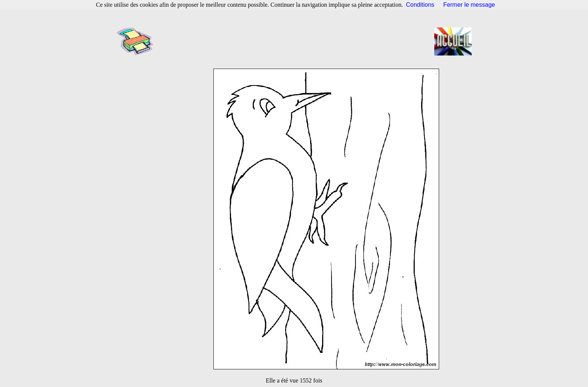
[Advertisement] (296, 41)
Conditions (420, 5)
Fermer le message (469, 5)
